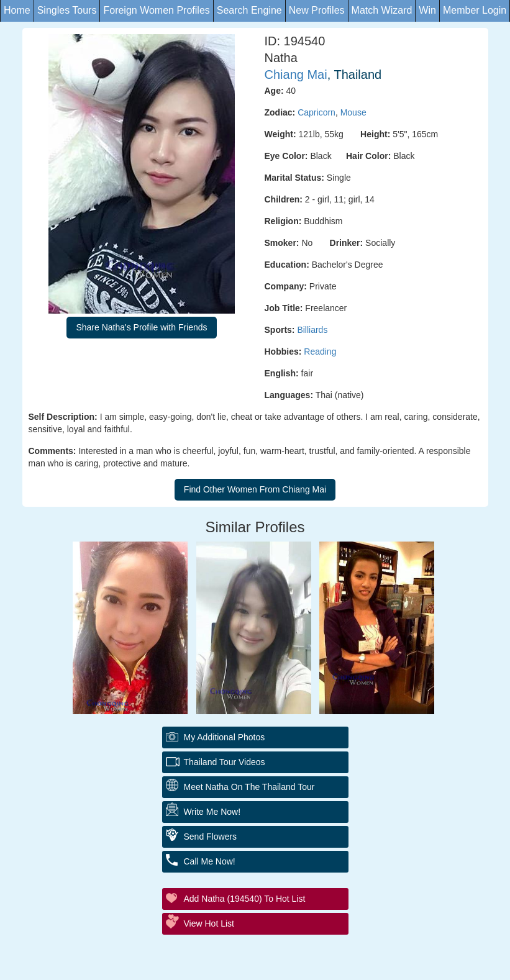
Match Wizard (382, 10)
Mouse (353, 112)
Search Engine (249, 10)
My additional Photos (225, 737)
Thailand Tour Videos (225, 762)
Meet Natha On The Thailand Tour (249, 787)
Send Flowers (211, 837)
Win (427, 10)
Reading (320, 352)
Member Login (475, 10)
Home (17, 10)
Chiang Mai (296, 75)
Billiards (312, 330)
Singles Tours (67, 10)
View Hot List (209, 923)
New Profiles (317, 10)
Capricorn (316, 112)
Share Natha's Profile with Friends (141, 327)
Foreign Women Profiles (156, 10)
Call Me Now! (210, 861)
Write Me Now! (212, 812)
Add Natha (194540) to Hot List (245, 899)
